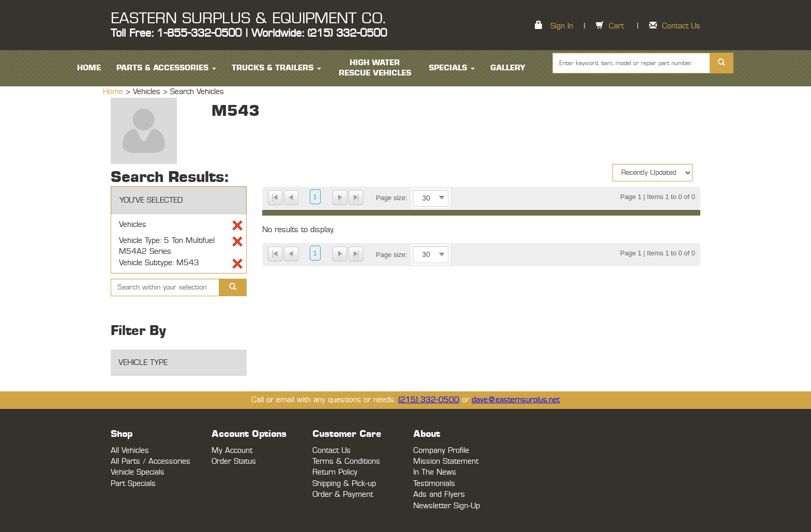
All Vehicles (130, 451)
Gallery (508, 68)
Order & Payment (343, 495)
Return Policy (335, 472)
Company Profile (441, 451)
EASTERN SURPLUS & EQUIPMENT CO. (248, 19)
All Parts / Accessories (151, 461)
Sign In (562, 26)
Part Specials (133, 484)
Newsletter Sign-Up (447, 506)
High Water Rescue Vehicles (375, 68)
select (442, 198)
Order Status (234, 461)
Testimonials (434, 484)
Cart (616, 26)
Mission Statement (446, 461)
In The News (435, 472)
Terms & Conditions (346, 461)
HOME (89, 68)
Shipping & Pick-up (344, 484)
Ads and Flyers (439, 495)
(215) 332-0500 (429, 400)
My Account (232, 451)
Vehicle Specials (138, 472)
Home (114, 92)
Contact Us (681, 26)
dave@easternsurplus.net (516, 400)
